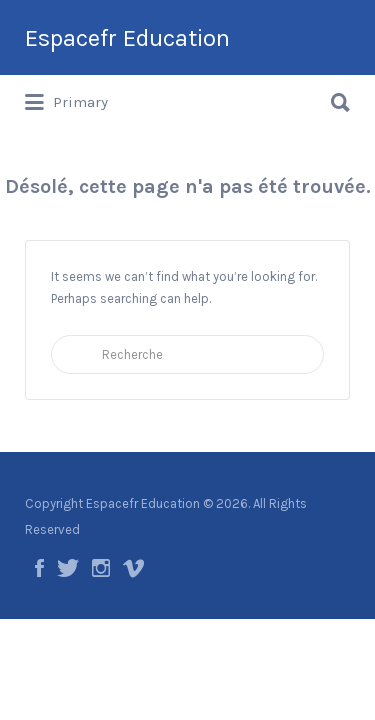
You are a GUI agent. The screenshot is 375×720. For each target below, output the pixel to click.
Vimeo (133, 568)
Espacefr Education (127, 38)
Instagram (101, 568)
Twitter (68, 568)
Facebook (39, 568)
